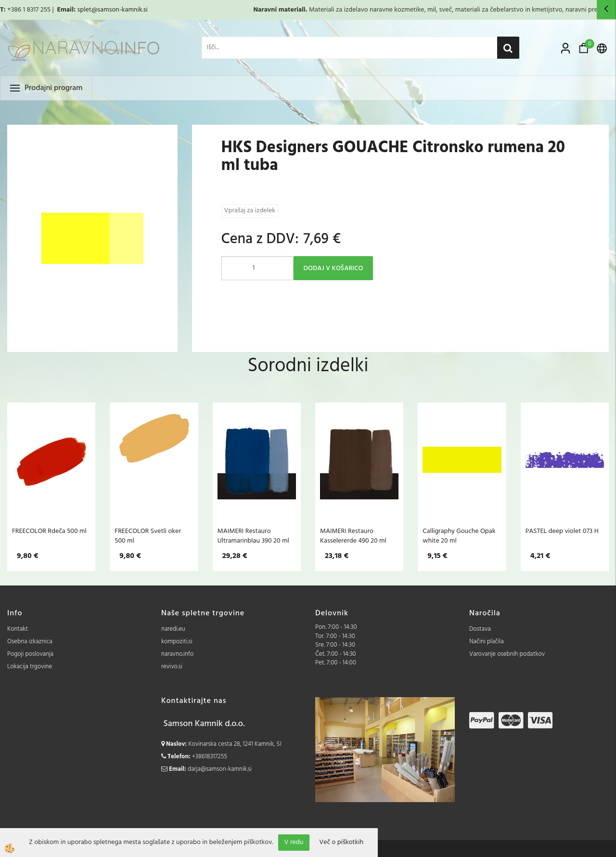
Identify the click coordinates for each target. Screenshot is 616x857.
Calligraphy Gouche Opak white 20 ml (459, 536)
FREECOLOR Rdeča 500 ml (49, 531)
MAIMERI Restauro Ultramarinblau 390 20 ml (253, 536)
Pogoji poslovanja (30, 654)
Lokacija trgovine (30, 667)
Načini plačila (487, 642)
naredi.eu (173, 629)
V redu (294, 842)
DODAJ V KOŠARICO (334, 268)
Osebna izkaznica (30, 642)
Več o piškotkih (341, 843)
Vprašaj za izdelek (250, 211)
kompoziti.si (177, 642)
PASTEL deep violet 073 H (562, 531)
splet (84, 10)
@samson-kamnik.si (120, 10)
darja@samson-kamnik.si (220, 769)
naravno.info (177, 654)
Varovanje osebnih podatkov (507, 654)
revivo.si (172, 667)
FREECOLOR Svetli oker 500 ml (148, 536)
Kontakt (18, 629)
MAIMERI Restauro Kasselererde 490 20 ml (353, 536)
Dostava (480, 629)
